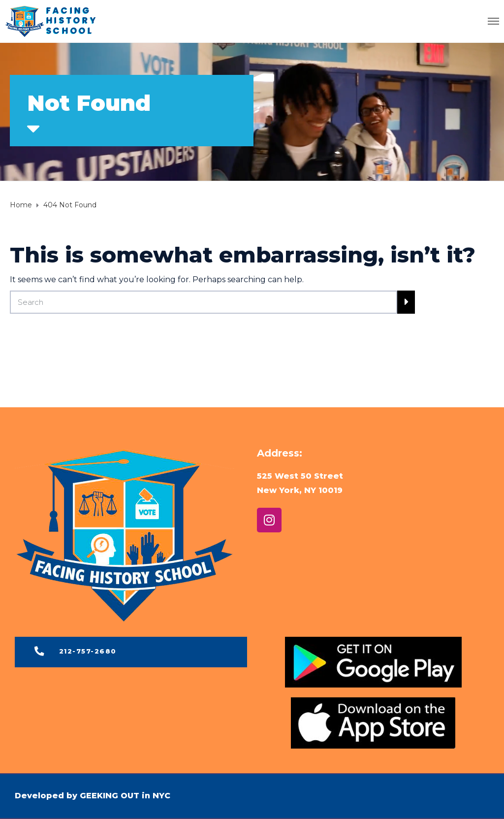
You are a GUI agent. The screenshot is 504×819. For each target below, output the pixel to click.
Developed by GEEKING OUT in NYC (93, 796)
